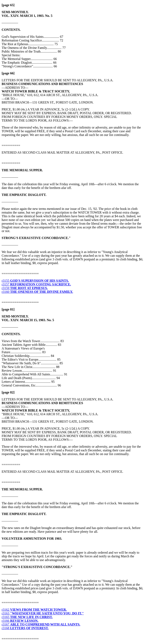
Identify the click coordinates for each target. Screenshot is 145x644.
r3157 (36, 284)
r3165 (27, 617)
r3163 (43, 613)
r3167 (41, 624)
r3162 (34, 610)
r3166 (20, 621)
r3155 (35, 281)
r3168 (25, 628)
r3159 (25, 288)
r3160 (37, 292)
